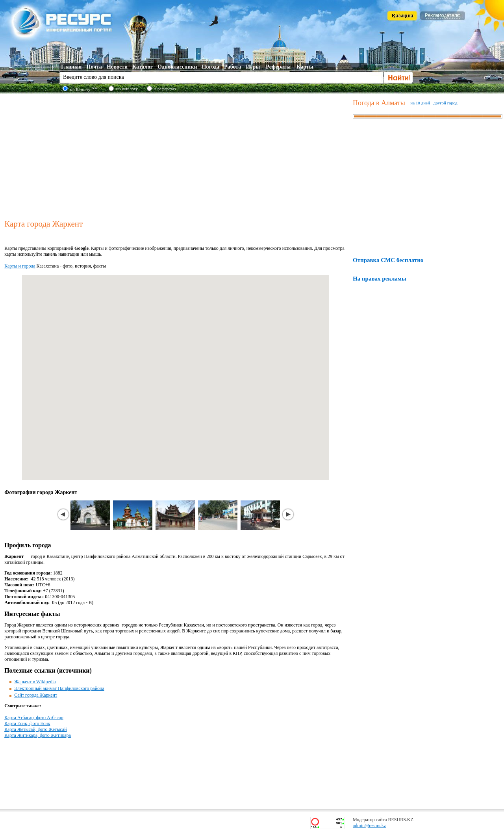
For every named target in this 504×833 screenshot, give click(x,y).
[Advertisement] (177, 155)
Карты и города (20, 266)
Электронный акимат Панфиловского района (59, 688)
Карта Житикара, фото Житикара (38, 735)
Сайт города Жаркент (36, 695)
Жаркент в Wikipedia (35, 682)
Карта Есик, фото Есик (27, 723)
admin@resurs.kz (369, 826)
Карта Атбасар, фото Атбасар (34, 718)
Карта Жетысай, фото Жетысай (35, 729)
